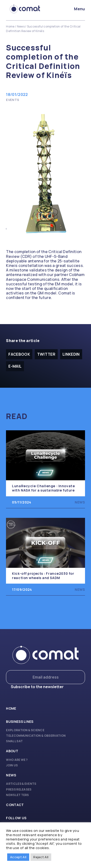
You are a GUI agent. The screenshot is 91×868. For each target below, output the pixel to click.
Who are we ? (17, 760)
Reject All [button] (41, 857)
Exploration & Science (25, 730)
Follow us (16, 818)
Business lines (20, 721)
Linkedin (71, 354)
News (21, 26)
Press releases (19, 789)
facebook (19, 354)
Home (10, 26)
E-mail (15, 366)
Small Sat (14, 741)
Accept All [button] (18, 857)
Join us (12, 765)
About (12, 751)
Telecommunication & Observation (36, 736)
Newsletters (17, 795)
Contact (15, 805)
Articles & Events (21, 784)
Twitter (46, 354)
